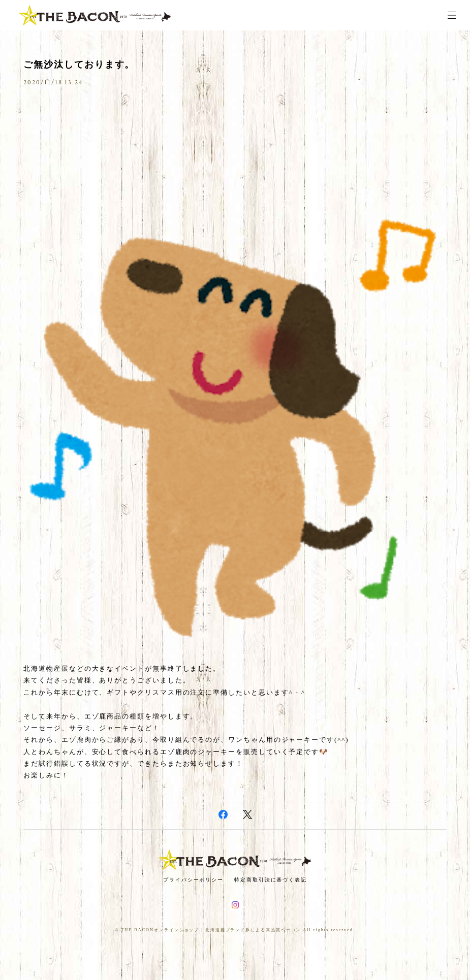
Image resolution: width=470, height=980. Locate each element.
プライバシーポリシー (193, 880)
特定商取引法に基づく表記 (271, 880)
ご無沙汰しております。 (79, 64)
